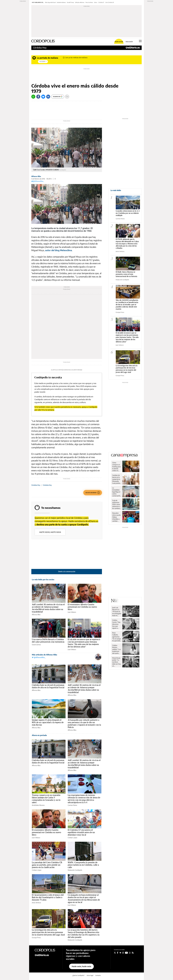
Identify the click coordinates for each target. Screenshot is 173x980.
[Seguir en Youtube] (126, 953)
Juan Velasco (72, 612)
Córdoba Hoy (40, 48)
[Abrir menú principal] (140, 41)
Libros (96, 2)
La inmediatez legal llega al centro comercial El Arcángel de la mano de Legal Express (116, 492)
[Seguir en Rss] (133, 953)
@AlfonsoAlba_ (38, 181)
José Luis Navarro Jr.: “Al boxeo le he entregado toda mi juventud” (117, 612)
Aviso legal (90, 975)
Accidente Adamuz (61, 2)
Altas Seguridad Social (50, 2)
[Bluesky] (43, 97)
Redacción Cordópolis (75, 870)
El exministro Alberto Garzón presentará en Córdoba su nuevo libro (82, 607)
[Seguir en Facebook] (118, 953)
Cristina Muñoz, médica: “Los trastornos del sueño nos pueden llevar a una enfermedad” (117, 649)
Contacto (98, 975)
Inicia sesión (129, 42)
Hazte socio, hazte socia (50, 532)
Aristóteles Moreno (38, 805)
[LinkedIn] (48, 97)
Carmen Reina (72, 805)
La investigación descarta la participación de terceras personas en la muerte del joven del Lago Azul (48, 932)
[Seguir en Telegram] (120, 953)
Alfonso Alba (36, 176)
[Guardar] (67, 97)
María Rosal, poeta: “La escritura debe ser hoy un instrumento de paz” (117, 662)
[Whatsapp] (33, 97)
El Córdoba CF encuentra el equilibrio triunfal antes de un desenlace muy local (81, 832)
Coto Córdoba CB (110, 2)
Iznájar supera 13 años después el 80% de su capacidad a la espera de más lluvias (48, 722)
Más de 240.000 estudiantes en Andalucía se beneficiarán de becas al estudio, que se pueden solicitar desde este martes (127, 305)
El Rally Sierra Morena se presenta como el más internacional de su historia (126, 274)
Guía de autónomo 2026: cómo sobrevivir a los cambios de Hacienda (116, 504)
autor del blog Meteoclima (59, 250)
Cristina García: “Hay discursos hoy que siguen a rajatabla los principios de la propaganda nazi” (116, 624)
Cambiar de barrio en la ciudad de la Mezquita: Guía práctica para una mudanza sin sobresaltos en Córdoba (117, 479)
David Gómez (36, 645)
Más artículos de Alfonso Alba (44, 655)
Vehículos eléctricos (80, 2)
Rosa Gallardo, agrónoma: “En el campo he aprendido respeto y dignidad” (117, 637)
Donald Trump (70, 2)
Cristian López (72, 838)
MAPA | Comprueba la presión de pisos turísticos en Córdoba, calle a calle (83, 865)
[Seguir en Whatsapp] (130, 953)
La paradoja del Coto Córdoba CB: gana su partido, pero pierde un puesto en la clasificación (47, 865)
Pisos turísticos (89, 2)
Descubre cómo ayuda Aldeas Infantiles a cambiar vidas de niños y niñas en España (117, 517)
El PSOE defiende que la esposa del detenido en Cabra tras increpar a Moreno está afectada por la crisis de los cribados (127, 244)
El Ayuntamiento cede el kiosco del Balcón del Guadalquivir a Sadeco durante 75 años (48, 897)
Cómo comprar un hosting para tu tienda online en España (116, 467)
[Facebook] (38, 97)
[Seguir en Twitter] (115, 953)
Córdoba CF (101, 2)
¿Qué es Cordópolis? (78, 975)
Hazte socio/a (119, 42)
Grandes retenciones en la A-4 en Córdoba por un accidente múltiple (128, 213)
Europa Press (36, 937)
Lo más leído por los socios (43, 580)
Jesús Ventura (36, 903)
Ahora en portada (39, 735)
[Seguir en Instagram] (123, 953)
